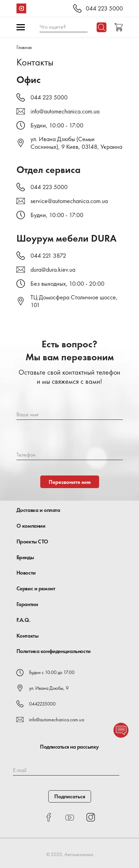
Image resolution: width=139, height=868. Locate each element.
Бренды (25, 557)
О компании (31, 526)
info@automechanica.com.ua (65, 111)
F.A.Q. (23, 620)
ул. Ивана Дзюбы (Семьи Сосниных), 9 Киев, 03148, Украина (76, 143)
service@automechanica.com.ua (69, 201)
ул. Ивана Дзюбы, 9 (49, 688)
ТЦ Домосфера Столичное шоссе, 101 (74, 301)
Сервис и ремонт (36, 588)
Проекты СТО (33, 541)
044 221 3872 (48, 256)
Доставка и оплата (38, 510)
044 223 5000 (104, 9)
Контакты (27, 636)
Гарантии (27, 604)
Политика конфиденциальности (54, 651)
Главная (24, 47)
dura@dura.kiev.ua (53, 270)
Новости (26, 573)
